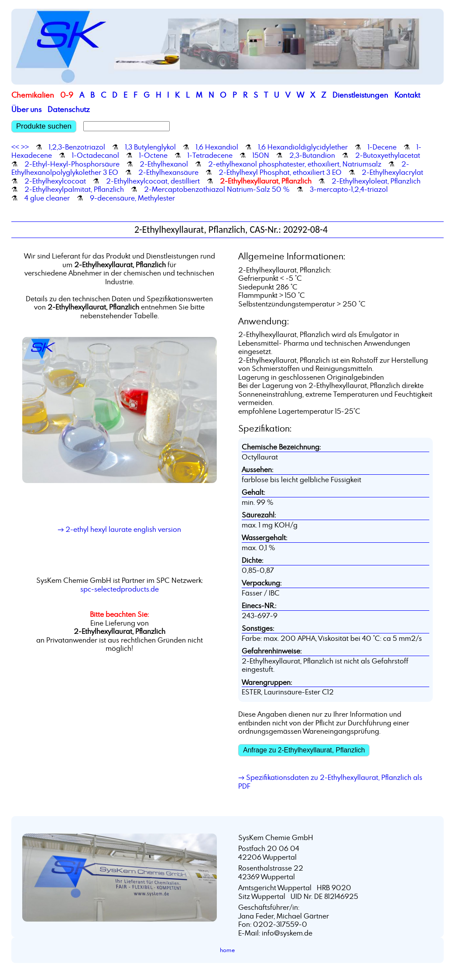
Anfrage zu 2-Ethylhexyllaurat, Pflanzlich (304, 750)
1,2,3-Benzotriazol (77, 147)
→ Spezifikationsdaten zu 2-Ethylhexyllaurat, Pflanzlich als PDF (330, 782)
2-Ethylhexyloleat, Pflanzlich (376, 181)
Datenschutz (69, 109)
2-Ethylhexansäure (168, 172)
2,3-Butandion (312, 155)
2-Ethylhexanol (164, 164)
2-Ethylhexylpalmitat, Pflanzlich (74, 189)
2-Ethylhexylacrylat (392, 172)
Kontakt (407, 95)
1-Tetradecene (210, 155)
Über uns (26, 109)
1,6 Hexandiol (217, 147)
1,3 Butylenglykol (151, 147)
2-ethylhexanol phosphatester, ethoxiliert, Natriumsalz (295, 164)
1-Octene (153, 155)
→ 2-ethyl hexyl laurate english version (119, 529)
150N (261, 155)
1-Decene (382, 147)
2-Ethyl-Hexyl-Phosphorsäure (72, 164)
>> (25, 147)
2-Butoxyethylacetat (388, 155)
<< (15, 147)
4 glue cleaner (47, 198)
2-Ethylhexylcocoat (55, 181)
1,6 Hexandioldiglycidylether (303, 147)
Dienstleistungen (360, 95)
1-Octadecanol (96, 155)
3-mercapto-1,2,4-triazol (349, 189)
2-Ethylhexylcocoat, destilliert (153, 181)
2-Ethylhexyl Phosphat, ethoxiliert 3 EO (280, 172)
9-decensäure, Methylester (132, 198)
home (227, 950)
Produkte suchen (44, 126)
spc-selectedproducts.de (120, 589)
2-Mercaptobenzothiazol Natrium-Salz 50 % (217, 189)
